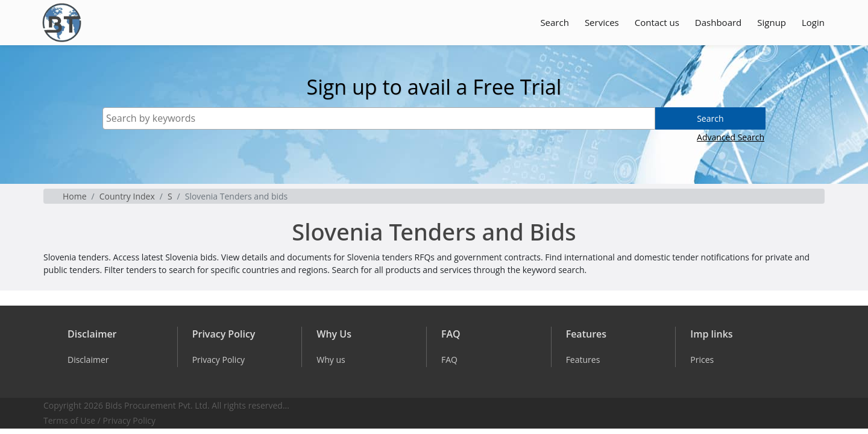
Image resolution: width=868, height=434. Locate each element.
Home (75, 196)
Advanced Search (731, 137)
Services (602, 22)
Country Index (127, 196)
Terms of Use (69, 420)
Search (555, 22)
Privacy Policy (129, 420)
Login (813, 22)
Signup (772, 22)
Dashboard (718, 22)
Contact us (657, 22)
